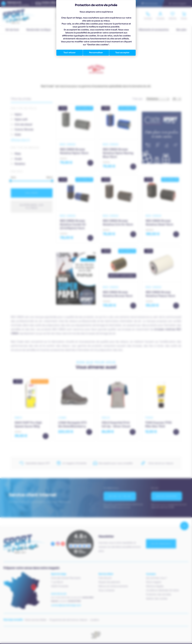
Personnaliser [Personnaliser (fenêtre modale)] (96, 53)
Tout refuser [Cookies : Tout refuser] (70, 53)
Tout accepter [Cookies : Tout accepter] (122, 53)
